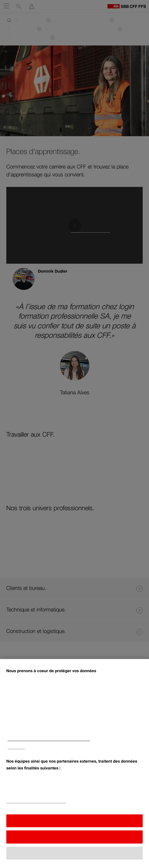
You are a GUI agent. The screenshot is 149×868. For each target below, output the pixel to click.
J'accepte (75, 823)
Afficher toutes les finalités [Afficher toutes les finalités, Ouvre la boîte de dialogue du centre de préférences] (75, 855)
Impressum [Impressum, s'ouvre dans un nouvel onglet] (16, 749)
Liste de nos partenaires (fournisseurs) (36, 803)
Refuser (74, 839)
